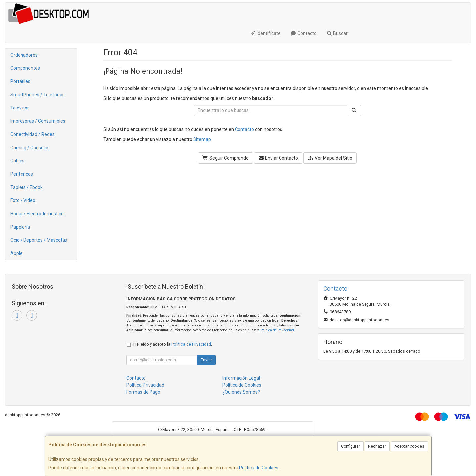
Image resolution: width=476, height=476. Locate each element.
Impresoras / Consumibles (38, 121)
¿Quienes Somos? (241, 392)
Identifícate (265, 33)
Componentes (25, 68)
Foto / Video (23, 200)
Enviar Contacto (278, 158)
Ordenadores (24, 55)
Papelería (20, 227)
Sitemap (202, 139)
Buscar (337, 33)
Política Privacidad (145, 385)
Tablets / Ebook (26, 187)
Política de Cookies (259, 468)
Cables (17, 161)
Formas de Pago (143, 392)
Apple (16, 253)
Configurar (350, 446)
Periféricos (22, 174)
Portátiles (20, 81)
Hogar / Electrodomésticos (38, 214)
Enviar (206, 360)
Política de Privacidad (277, 330)
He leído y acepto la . (173, 344)
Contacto (303, 33)
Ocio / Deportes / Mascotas (39, 240)
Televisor (20, 108)
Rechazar (377, 446)
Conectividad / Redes (32, 134)
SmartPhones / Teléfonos (37, 95)
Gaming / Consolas (30, 148)
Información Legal (241, 378)
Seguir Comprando (226, 158)
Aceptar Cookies (409, 446)
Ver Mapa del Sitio (330, 158)
